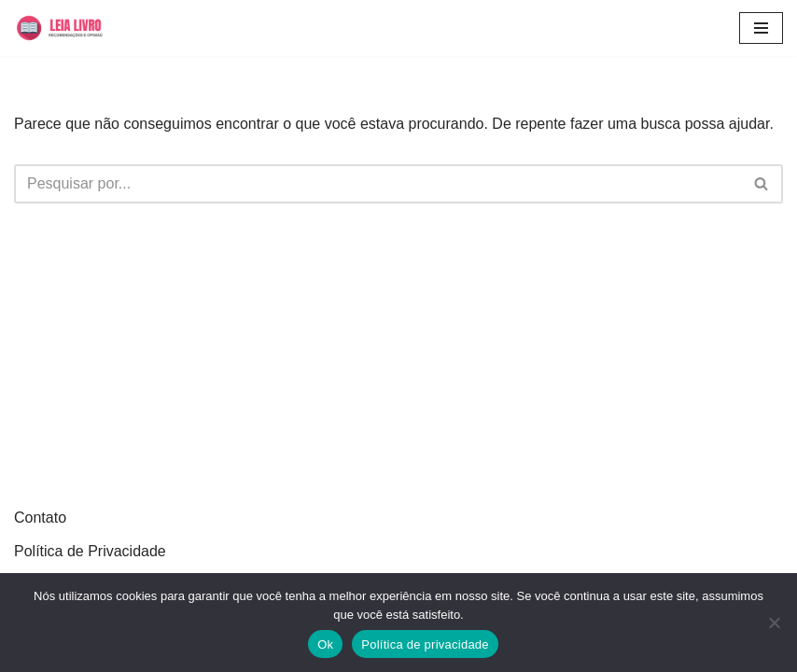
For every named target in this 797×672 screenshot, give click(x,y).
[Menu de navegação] (761, 28)
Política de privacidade (425, 644)
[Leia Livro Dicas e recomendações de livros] (70, 28)
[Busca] (378, 184)
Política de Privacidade (90, 551)
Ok (325, 644)
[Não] (774, 623)
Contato (40, 518)
